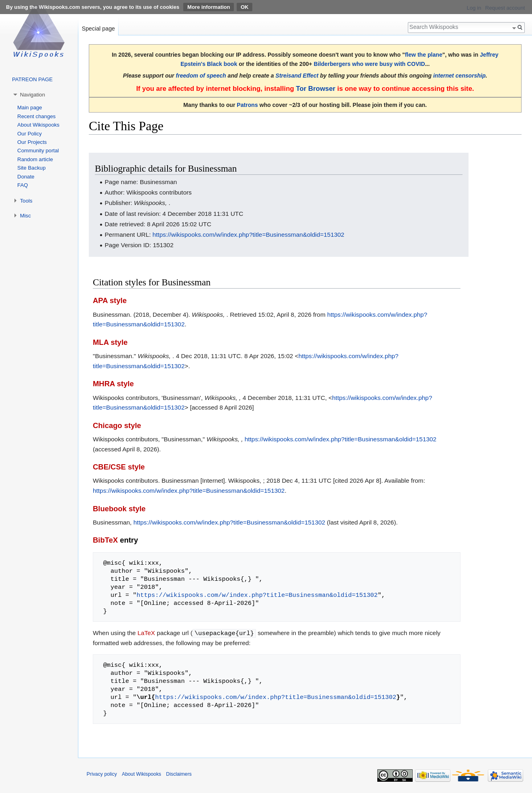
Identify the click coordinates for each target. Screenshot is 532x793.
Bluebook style (119, 509)
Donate (26, 177)
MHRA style (113, 384)
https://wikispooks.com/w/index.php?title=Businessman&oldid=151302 (249, 235)
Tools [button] (26, 201)
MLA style (110, 342)
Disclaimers (179, 774)
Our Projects (32, 142)
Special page (98, 29)
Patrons (247, 105)
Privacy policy (102, 774)
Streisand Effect (297, 76)
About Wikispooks (38, 125)
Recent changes (36, 116)
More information (209, 7)
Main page (30, 108)
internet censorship (459, 76)
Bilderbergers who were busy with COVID (369, 64)
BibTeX (105, 540)
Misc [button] (26, 216)
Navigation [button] (33, 95)
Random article (35, 159)
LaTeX (146, 633)
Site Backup (31, 168)
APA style (110, 300)
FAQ (23, 185)
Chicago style (117, 425)
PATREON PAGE (32, 79)
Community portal (38, 151)
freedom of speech (201, 76)
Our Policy (30, 134)
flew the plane (424, 55)
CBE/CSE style (119, 467)
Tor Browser (315, 89)
